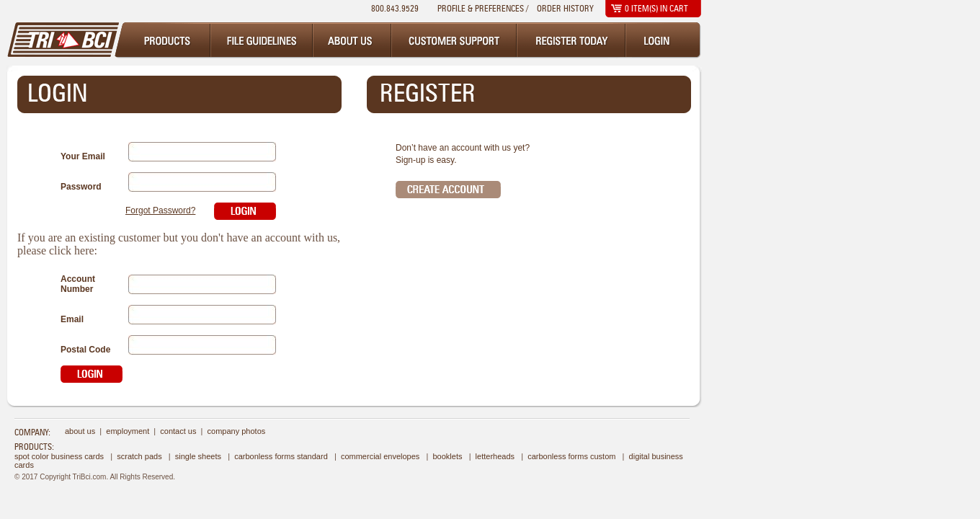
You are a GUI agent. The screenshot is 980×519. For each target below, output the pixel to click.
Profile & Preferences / (483, 8)
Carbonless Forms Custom (571, 456)
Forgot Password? (160, 210)
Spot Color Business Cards (59, 456)
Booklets (447, 456)
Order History (565, 8)
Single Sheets (198, 456)
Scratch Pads (139, 456)
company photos (237, 431)
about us (80, 431)
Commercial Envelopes (380, 456)
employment (128, 431)
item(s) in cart (656, 8)
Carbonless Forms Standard (281, 456)
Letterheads (495, 456)
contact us (178, 431)
